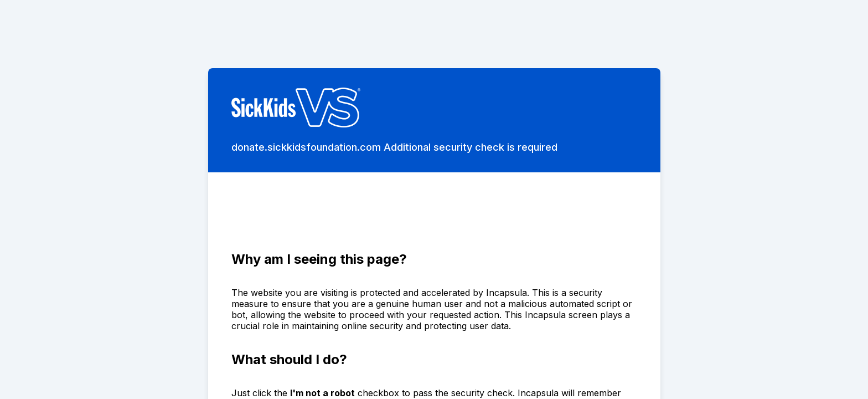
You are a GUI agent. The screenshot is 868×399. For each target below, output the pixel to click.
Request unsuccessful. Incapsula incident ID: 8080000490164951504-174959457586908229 (434, 199)
